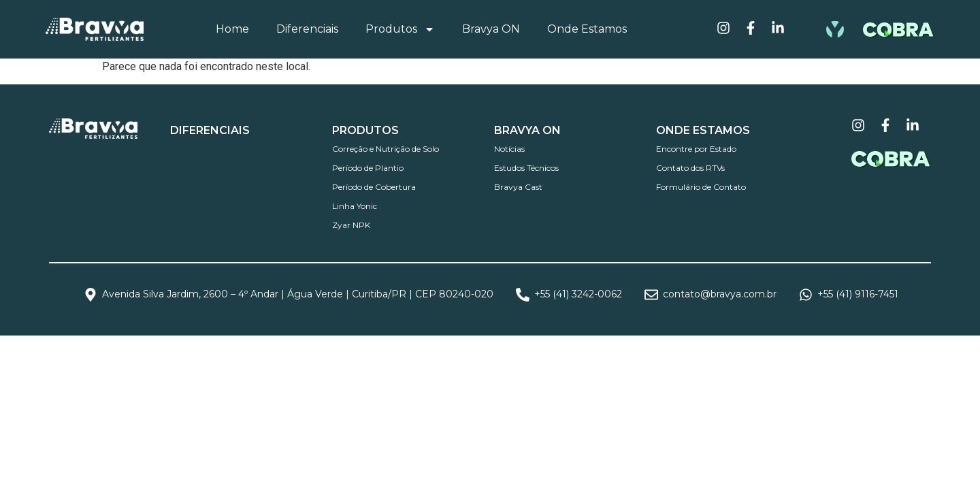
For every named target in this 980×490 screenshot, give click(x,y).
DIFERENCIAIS (210, 130)
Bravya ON (491, 29)
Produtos (400, 29)
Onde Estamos (587, 29)
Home (232, 29)
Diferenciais (307, 29)
